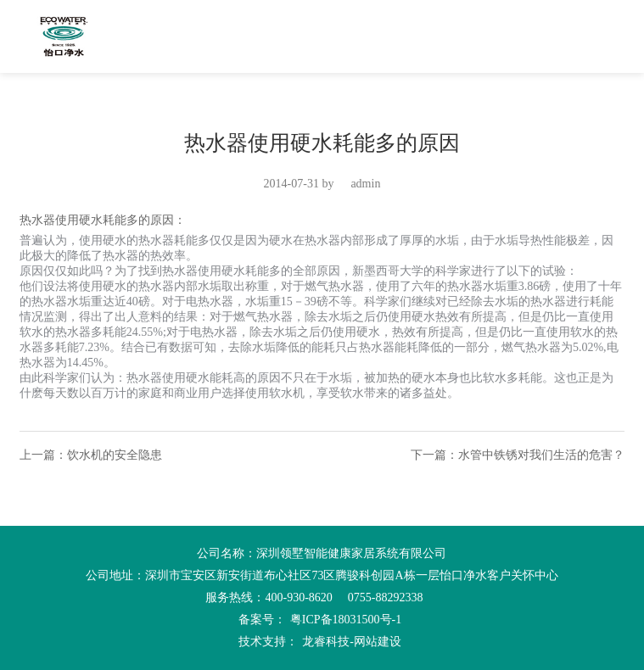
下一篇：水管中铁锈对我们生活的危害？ (518, 455)
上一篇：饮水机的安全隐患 (91, 455)
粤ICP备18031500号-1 (346, 620)
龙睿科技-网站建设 (352, 642)
